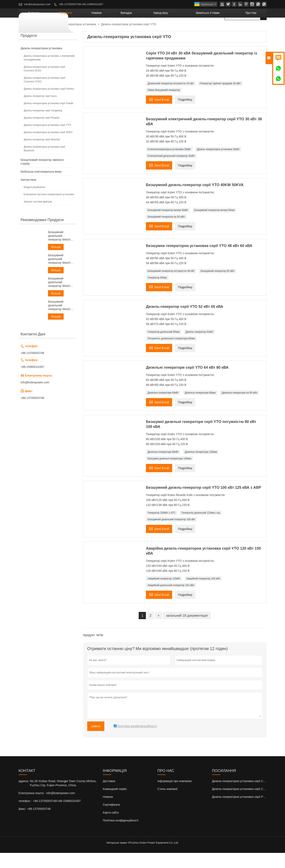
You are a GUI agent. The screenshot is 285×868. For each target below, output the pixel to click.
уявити (96, 741)
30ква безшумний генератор (164, 105)
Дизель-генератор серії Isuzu (40, 111)
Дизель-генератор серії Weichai (42, 155)
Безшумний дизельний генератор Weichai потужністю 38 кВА (60, 274)
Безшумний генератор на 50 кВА (166, 232)
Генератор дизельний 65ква (163, 347)
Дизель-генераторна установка (75, 39)
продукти (114, 28)
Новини (108, 812)
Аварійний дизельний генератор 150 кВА (171, 600)
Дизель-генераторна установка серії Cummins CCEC (45, 95)
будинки (90, 28)
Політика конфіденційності (121, 835)
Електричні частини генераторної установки (49, 209)
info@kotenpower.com (37, 4)
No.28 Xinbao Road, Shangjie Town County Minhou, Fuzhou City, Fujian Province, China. (63, 798)
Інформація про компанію (175, 796)
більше (56, 262)
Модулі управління (35, 202)
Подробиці (185, 115)
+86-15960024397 (32, 382)
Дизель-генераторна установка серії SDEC (48, 147)
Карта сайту (111, 828)
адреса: (24, 796)
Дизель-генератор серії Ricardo (42, 133)
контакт (27, 786)
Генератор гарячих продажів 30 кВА (220, 99)
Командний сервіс (115, 804)
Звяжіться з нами (222, 28)
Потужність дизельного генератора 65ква (171, 354)
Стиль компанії (168, 804)
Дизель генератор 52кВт (199, 347)
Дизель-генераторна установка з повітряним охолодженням (49, 73)
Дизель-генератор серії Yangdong (43, 126)
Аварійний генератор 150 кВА (203, 594)
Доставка (109, 796)
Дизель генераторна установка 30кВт (218, 164)
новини (137, 28)
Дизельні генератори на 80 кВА (240, 408)
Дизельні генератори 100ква (201, 467)
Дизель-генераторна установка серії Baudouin (45, 164)
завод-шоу (186, 28)
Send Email (159, 114)
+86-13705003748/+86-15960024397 (81, 4)
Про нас (255, 28)
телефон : (25, 816)
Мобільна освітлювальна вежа (41, 187)
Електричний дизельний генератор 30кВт (171, 171)
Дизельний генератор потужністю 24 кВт (171, 99)
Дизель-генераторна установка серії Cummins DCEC (45, 84)
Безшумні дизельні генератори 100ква (169, 474)
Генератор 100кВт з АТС (161, 528)
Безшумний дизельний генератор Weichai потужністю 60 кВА (60, 321)
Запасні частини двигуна (38, 217)
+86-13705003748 (32, 368)
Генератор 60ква (157, 293)
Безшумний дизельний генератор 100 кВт (171, 535)
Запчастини (29, 195)
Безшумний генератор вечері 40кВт (168, 225)
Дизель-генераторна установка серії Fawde (49, 118)
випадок (160, 28)
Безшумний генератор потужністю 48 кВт (171, 286)
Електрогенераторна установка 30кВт (169, 164)
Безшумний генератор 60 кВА (218, 286)
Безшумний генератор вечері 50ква (215, 225)
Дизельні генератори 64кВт (163, 408)
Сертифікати (111, 820)
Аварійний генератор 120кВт (164, 594)
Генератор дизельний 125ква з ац (201, 528)
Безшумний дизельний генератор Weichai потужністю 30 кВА (60, 251)
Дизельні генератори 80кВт (163, 467)
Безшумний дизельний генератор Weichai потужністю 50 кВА (60, 297)
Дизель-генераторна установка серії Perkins (49, 104)
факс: (22, 824)
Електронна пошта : (32, 808)
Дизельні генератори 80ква (200, 408)
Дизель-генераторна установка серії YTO (47, 140)
